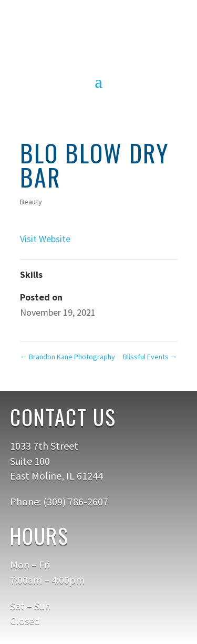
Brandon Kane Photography (68, 357)
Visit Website (45, 239)
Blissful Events (150, 357)
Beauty (31, 202)
